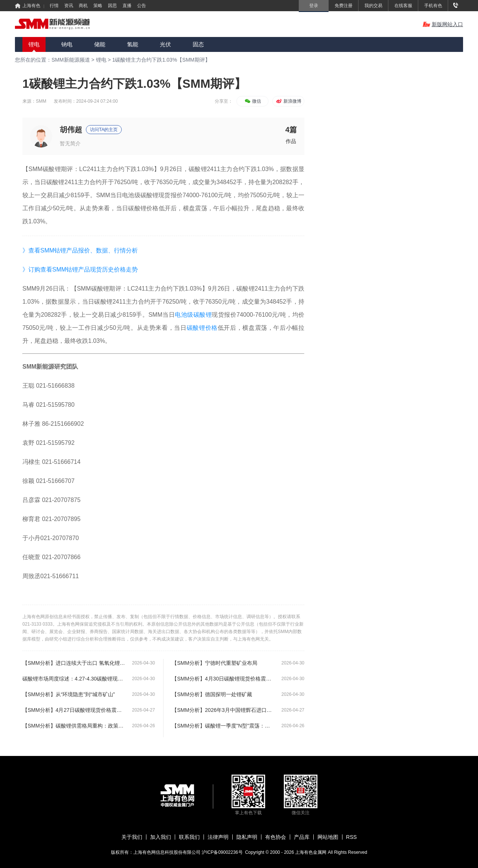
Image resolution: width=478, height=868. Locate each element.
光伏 (165, 44)
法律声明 (218, 837)
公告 (142, 6)
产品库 (302, 837)
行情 (54, 6)
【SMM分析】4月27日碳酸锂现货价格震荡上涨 (74, 710)
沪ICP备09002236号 (222, 852)
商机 (83, 6)
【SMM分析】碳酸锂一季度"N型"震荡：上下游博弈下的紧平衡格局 (223, 726)
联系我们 (189, 837)
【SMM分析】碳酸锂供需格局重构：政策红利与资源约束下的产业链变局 (74, 726)
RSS (352, 837)
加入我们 (161, 837)
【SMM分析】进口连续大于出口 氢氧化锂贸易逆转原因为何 (74, 663)
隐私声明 (247, 837)
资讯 (69, 6)
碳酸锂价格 (202, 328)
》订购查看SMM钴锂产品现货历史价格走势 (80, 269)
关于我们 (132, 837)
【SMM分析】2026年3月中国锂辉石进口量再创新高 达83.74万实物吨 (223, 710)
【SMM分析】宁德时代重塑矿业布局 (215, 663)
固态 (198, 44)
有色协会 (276, 837)
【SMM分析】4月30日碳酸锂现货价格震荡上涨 (223, 679)
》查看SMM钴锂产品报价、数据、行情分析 (80, 250)
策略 (98, 6)
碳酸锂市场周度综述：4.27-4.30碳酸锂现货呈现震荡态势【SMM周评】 (74, 679)
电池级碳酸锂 (193, 315)
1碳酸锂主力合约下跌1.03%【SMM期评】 (161, 60)
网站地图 (328, 837)
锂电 (34, 44)
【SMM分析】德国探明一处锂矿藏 (212, 694)
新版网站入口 (443, 24)
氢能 (133, 44)
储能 (100, 44)
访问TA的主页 (104, 130)
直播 (127, 6)
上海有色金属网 (311, 852)
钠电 (67, 44)
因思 (112, 6)
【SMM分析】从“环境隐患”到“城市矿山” (69, 694)
